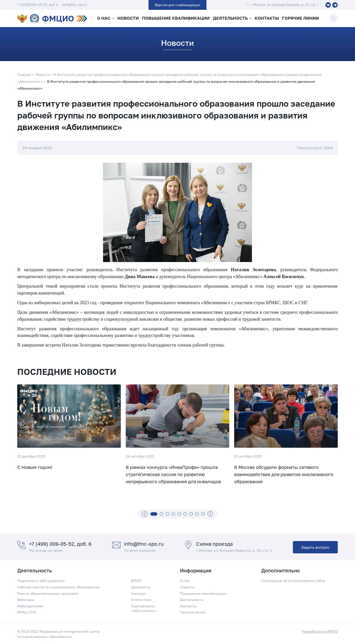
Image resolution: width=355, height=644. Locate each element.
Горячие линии (302, 18)
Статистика (141, 600)
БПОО (136, 581)
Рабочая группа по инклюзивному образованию (58, 587)
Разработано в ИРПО (320, 631)
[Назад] (145, 514)
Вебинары (26, 600)
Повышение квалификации (176, 18)
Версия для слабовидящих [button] (178, 5)
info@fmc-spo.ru (75, 5)
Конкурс (139, 593)
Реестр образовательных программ (48, 593)
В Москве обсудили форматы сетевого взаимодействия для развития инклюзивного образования (284, 474)
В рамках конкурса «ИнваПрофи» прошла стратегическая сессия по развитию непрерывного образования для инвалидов (173, 474)
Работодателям (30, 606)
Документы (141, 587)
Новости (129, 18)
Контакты (267, 18)
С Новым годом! (35, 467)
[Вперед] (210, 514)
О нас (103, 18)
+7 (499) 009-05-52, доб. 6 (38, 5)
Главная (24, 74)
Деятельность (230, 18)
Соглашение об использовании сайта (293, 581)
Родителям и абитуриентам (41, 581)
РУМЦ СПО (27, 612)
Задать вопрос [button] (315, 547)
